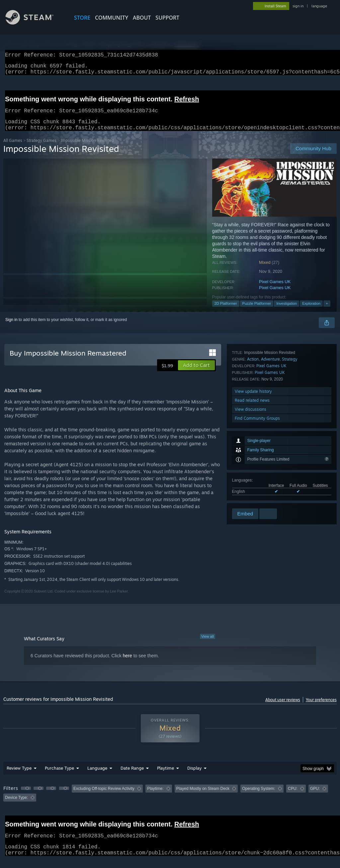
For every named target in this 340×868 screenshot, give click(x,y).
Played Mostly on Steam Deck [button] (203, 797)
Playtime (166, 776)
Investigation (287, 311)
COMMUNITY (112, 18)
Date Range (132, 776)
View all (208, 644)
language (319, 6)
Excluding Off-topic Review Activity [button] (104, 797)
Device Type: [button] (16, 806)
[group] (170, 801)
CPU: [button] (293, 797)
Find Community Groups (257, 498)
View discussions (251, 489)
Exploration (311, 311)
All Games (13, 148)
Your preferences (321, 708)
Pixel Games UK (275, 290)
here (127, 664)
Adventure (270, 439)
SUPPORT (167, 18)
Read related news (252, 480)
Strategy (290, 439)
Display (194, 776)
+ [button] (327, 311)
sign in (298, 6)
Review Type (19, 776)
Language (97, 776)
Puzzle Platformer (257, 311)
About (142, 18)
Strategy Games (42, 148)
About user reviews (283, 708)
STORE (82, 18)
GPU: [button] (315, 797)
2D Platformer (226, 311)
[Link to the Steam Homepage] (35, 23)
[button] (196, 373)
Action (253, 439)
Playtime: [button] (155, 797)
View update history (253, 471)
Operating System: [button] (258, 797)
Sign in (11, 328)
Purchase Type (59, 776)
